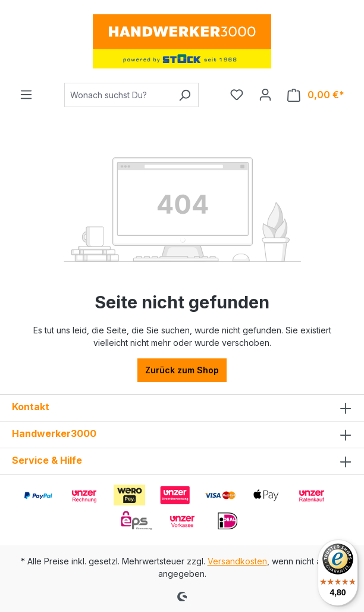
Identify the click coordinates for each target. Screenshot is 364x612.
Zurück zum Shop (182, 370)
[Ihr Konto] (265, 95)
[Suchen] (185, 95)
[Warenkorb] (316, 95)
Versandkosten (237, 561)
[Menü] (26, 95)
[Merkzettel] (237, 95)
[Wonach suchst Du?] (118, 95)
